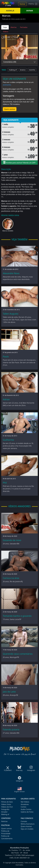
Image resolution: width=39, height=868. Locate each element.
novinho (32, 70)
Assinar (22, 4)
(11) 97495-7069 (19, 855)
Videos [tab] (6, 32)
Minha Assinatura (28, 824)
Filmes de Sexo (7, 802)
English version (20, 792)
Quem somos (6, 828)
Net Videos (25, 802)
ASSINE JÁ (10, 11)
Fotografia (5, 809)
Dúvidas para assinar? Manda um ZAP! (19, 162)
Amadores (25, 804)
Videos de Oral (7, 807)
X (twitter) (8, 770)
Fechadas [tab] (24, 27)
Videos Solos (6, 804)
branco (23, 70)
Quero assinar (10, 109)
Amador (4, 812)
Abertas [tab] (14, 27)
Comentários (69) (10, 62)
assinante (7, 85)
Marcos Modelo (8, 231)
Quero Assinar (26, 826)
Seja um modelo (27, 829)
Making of (5, 814)
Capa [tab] (5, 27)
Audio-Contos (26, 809)
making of (13, 70)
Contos (24, 807)
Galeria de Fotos (27, 812)
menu (33, 4)
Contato (24, 821)
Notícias (4, 821)
